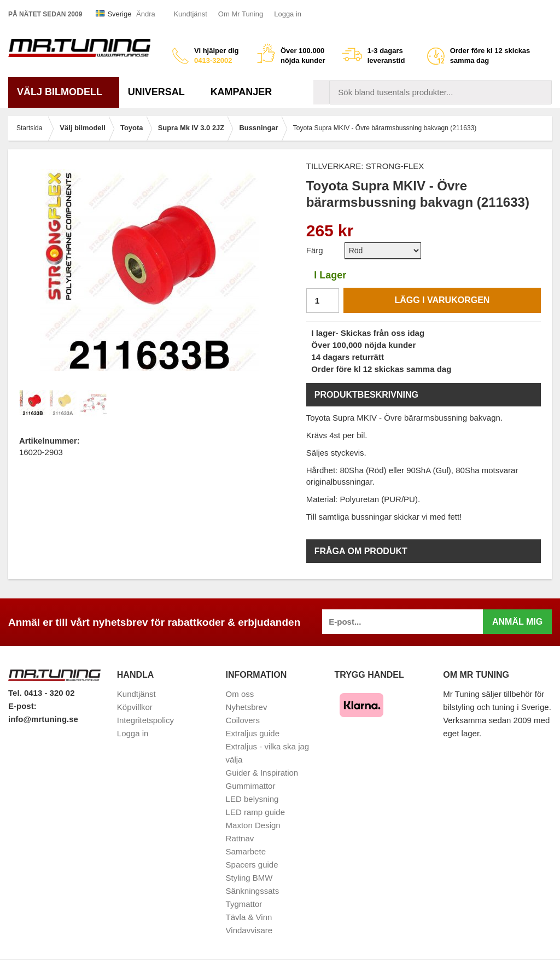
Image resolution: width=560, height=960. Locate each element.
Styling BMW (249, 878)
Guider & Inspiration (262, 773)
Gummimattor (251, 786)
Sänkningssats (253, 891)
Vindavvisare (249, 930)
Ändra (146, 14)
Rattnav (240, 838)
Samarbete (246, 851)
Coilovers (243, 720)
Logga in (288, 14)
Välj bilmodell (64, 92)
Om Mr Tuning (241, 14)
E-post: (22, 706)
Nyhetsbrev (247, 707)
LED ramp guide (255, 812)
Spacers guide (252, 865)
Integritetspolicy (145, 720)
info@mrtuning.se (43, 719)
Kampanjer (241, 92)
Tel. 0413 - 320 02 (41, 693)
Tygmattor (244, 904)
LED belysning (252, 799)
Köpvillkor (135, 707)
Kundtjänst (190, 14)
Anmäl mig (517, 622)
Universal (161, 92)
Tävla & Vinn (249, 917)
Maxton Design (253, 825)
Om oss (240, 694)
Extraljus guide (253, 733)
